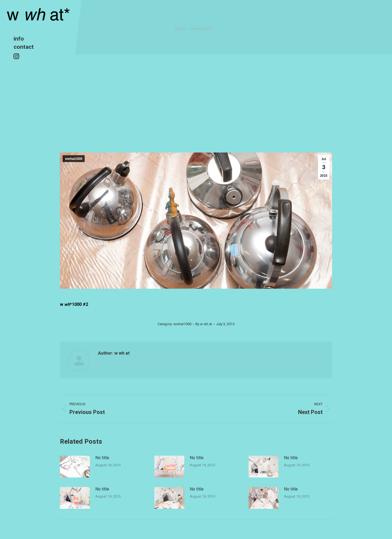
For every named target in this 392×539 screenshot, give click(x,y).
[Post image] (75, 467)
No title (102, 458)
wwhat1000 (74, 159)
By (204, 324)
